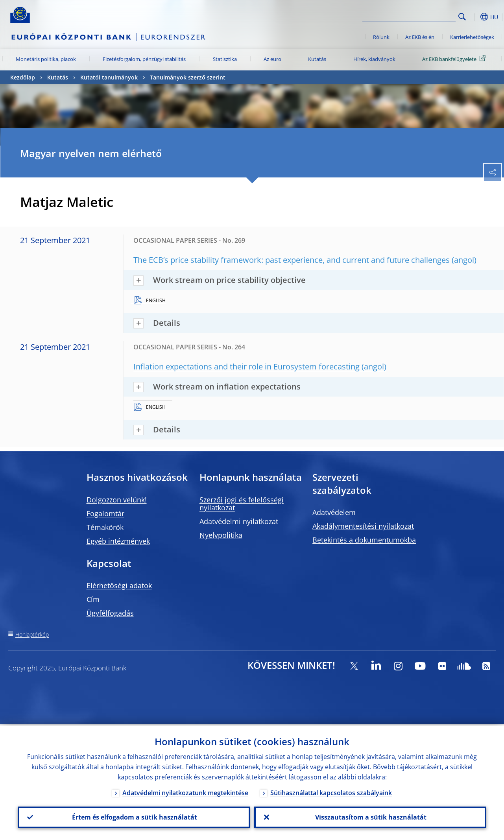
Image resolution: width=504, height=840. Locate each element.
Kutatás (317, 59)
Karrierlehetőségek (472, 37)
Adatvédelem (334, 512)
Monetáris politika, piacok (46, 59)
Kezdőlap (23, 77)
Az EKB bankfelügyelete (455, 59)
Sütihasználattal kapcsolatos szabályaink (331, 792)
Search (462, 17)
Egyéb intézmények (118, 541)
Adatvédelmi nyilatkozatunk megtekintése (185, 792)
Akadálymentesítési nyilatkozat (363, 526)
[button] (474, 17)
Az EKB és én (420, 37)
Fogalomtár (105, 513)
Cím (93, 599)
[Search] (416, 16)
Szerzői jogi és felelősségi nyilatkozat (242, 504)
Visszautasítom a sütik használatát (370, 817)
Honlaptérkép (32, 634)
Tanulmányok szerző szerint (188, 77)
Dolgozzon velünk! (117, 500)
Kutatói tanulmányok (109, 77)
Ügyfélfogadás (110, 613)
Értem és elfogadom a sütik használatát (134, 817)
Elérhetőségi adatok (119, 585)
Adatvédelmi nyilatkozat (239, 521)
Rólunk (381, 37)
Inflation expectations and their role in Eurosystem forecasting (246, 366)
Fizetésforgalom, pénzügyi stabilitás (144, 59)
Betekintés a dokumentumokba (364, 540)
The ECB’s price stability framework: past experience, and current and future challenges (292, 260)
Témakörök (105, 527)
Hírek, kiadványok (374, 59)
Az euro (272, 59)
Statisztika (225, 59)
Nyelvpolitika (221, 535)
